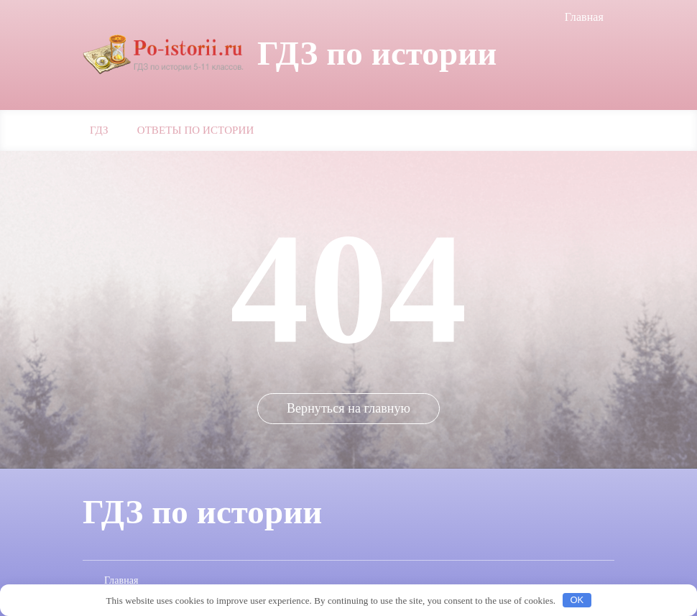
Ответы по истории (196, 130)
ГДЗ (99, 130)
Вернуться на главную (348, 408)
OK (577, 600)
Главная (584, 17)
